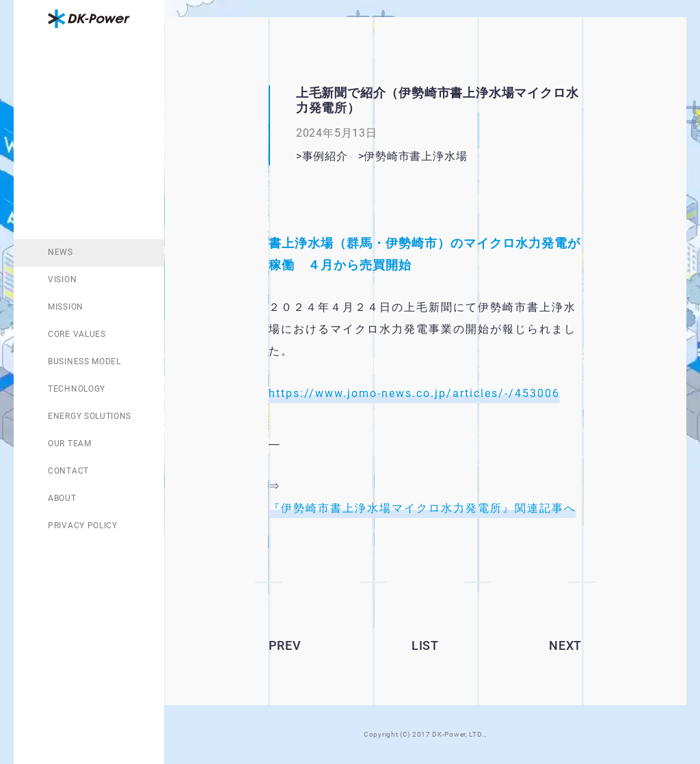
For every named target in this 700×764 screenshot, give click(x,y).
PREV (285, 645)
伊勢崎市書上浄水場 (432, 156)
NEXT (565, 645)
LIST (425, 645)
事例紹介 (325, 156)
